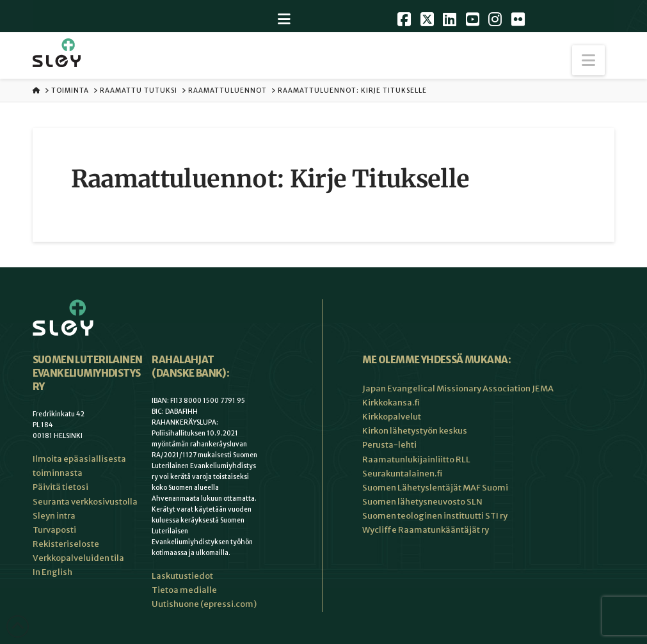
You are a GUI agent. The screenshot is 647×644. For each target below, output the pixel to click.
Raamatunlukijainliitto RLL (416, 459)
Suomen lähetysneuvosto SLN (422, 502)
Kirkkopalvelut (392, 417)
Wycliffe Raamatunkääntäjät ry (426, 530)
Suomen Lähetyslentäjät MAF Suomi (435, 488)
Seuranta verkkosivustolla (85, 502)
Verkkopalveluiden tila (78, 558)
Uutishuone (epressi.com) (204, 604)
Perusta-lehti (389, 445)
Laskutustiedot (182, 576)
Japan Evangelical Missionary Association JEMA (458, 389)
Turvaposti (54, 530)
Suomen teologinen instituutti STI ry (435, 516)
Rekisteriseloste (66, 544)
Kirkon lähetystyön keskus (415, 431)
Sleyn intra (54, 516)
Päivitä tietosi (60, 487)
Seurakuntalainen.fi (402, 474)
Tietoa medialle (184, 590)
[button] (588, 60)
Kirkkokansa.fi (391, 403)
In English (52, 572)
